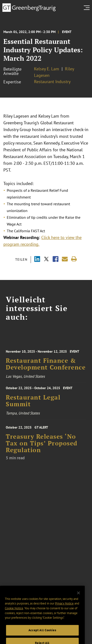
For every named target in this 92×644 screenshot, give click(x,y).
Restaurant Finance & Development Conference (46, 366)
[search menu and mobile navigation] (88, 8)
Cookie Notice (14, 613)
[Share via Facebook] (56, 260)
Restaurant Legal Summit (33, 402)
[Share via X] (46, 260)
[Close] (78, 598)
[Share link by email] (65, 259)
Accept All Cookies (42, 635)
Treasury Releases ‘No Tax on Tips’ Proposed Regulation (42, 446)
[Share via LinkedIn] (37, 260)
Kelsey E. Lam (47, 69)
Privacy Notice (64, 608)
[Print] (74, 259)
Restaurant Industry (52, 82)
